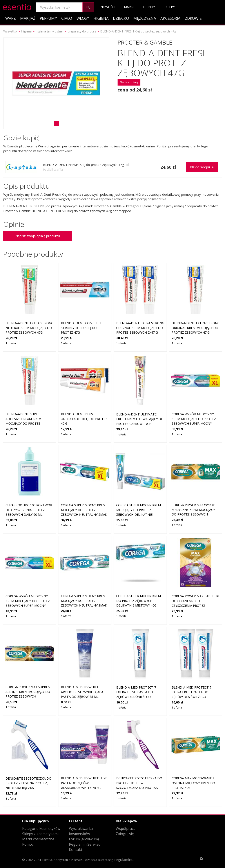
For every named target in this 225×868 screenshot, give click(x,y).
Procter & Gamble (145, 42)
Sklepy (169, 7)
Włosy (83, 18)
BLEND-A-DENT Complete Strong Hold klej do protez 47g (81, 328)
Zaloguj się (125, 834)
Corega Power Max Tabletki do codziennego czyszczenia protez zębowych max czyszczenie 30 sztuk (195, 606)
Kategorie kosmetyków (41, 829)
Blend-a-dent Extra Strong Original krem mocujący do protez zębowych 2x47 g (140, 328)
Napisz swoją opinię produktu (38, 236)
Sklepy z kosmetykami (40, 834)
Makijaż (28, 18)
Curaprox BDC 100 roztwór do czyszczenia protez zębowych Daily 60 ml (29, 510)
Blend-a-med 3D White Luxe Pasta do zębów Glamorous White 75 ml (84, 783)
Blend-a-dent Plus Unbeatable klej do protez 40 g (84, 419)
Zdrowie (193, 18)
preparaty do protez (82, 31)
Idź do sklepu (202, 167)
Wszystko (10, 31)
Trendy (149, 7)
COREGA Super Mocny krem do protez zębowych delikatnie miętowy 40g (139, 601)
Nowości (108, 7)
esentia (17, 6)
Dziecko (121, 18)
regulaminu (124, 860)
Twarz (9, 18)
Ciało (67, 18)
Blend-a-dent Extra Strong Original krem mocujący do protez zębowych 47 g (196, 328)
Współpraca (126, 829)
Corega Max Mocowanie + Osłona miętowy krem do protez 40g (193, 783)
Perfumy (48, 18)
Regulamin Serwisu (85, 844)
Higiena (101, 18)
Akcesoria (170, 18)
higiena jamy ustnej (50, 31)
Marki (129, 7)
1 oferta (11, 343)
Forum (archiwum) (84, 839)
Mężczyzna (145, 18)
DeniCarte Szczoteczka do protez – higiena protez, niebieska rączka (28, 783)
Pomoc (28, 844)
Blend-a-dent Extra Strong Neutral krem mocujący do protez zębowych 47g (29, 328)
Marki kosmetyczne (38, 839)
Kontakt (76, 850)
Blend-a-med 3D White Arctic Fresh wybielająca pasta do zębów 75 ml (82, 692)
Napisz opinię (129, 82)
